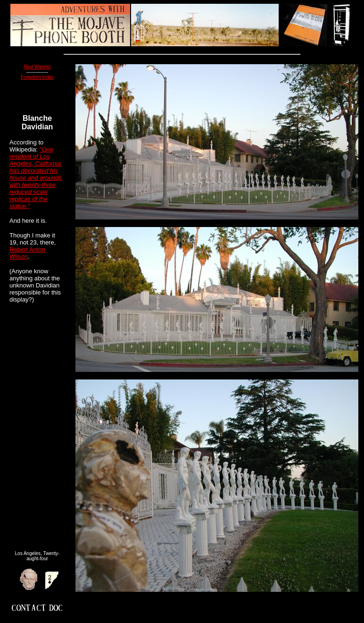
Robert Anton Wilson (27, 253)
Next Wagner (37, 67)
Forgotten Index (37, 77)
